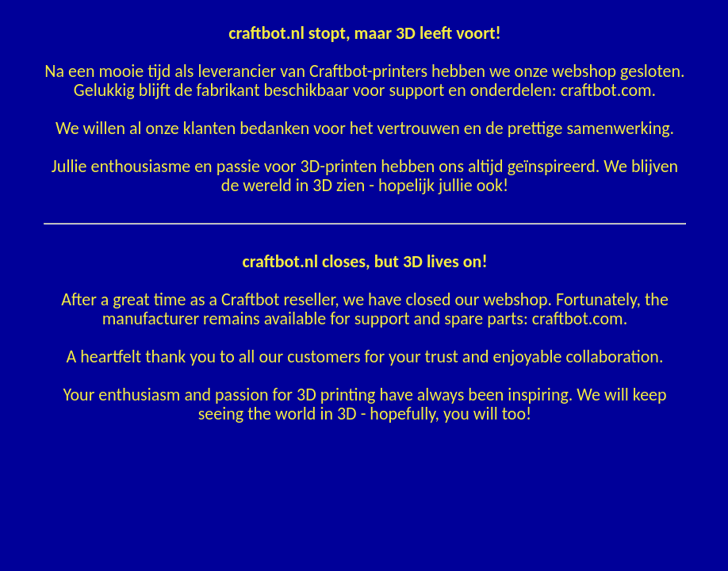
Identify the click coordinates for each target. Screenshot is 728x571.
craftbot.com (606, 90)
